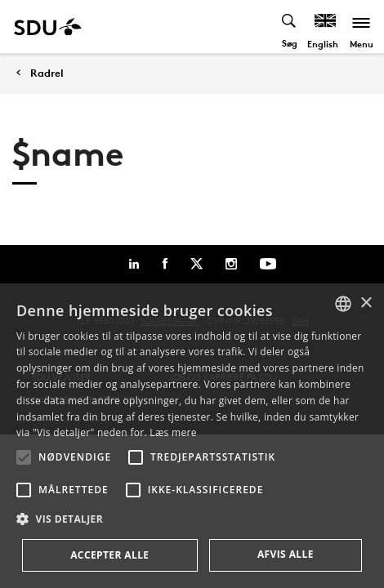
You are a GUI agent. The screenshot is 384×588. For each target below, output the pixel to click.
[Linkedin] (134, 264)
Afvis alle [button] (286, 554)
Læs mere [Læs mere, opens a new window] (173, 432)
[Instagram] (231, 264)
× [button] (366, 303)
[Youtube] (268, 264)
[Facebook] (165, 264)
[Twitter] (196, 264)
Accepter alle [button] (109, 555)
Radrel (47, 73)
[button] (24, 457)
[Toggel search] (290, 27)
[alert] (192, 436)
